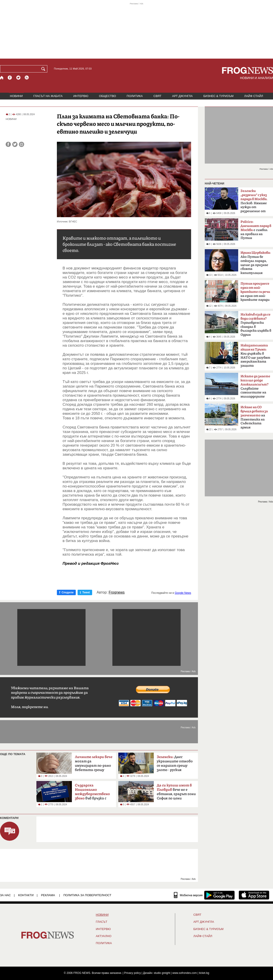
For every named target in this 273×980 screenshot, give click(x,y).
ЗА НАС (5, 895)
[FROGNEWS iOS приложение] (254, 895)
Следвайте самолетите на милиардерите (255, 386)
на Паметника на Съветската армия (254, 417)
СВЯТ (158, 96)
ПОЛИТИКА (135, 96)
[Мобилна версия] (188, 895)
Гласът (101, 922)
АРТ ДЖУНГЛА (182, 96)
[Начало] (2, 78)
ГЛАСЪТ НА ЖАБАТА (48, 96)
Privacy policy (133, 973)
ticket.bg (204, 973)
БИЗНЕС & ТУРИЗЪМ (218, 96)
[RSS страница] (27, 78)
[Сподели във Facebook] (8, 144)
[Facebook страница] (10, 78)
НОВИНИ (16, 96)
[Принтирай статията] (21, 144)
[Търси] (44, 69)
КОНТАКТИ (26, 895)
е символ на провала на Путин (256, 230)
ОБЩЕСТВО (107, 96)
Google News (183, 593)
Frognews (117, 592)
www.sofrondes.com (185, 973)
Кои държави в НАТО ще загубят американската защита (255, 356)
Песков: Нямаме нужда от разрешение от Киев (254, 202)
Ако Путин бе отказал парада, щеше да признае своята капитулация (256, 263)
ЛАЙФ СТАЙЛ (254, 96)
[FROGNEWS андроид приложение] (219, 895)
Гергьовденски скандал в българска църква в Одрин (256, 325)
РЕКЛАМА (48, 895)
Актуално (104, 936)
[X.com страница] (18, 78)
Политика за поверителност (87, 895)
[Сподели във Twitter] (15, 144)
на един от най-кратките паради (255, 292)
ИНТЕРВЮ (81, 96)
